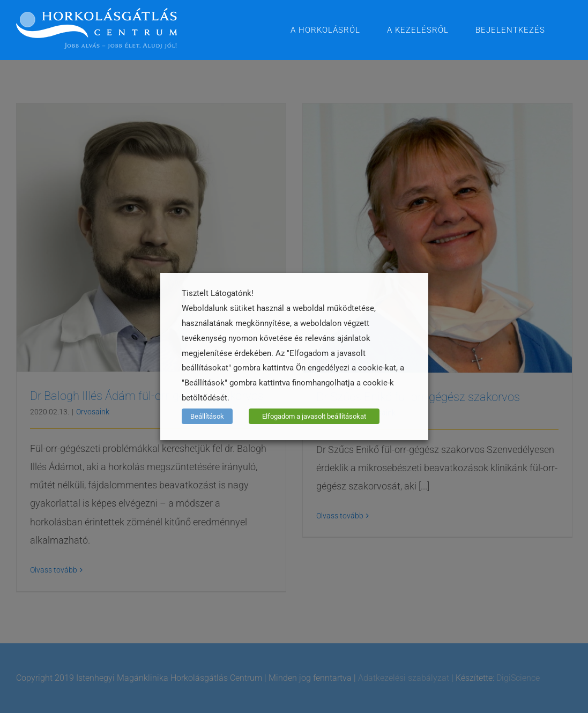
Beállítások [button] (207, 416)
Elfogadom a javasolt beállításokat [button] (314, 416)
